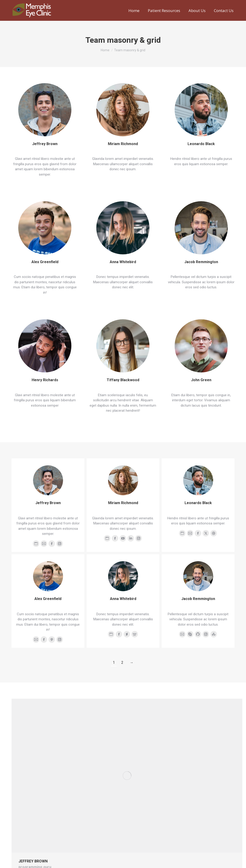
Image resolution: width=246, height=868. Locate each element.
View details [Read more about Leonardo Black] (200, 174)
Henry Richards (45, 380)
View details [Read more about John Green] (200, 415)
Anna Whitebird (123, 262)
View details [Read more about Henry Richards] (44, 415)
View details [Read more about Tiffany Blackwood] (122, 420)
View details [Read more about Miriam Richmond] (122, 179)
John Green (201, 380)
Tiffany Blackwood (123, 380)
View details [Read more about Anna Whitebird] (122, 297)
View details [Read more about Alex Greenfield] (44, 302)
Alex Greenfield (45, 262)
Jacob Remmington (201, 262)
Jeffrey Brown (45, 144)
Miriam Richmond (123, 144)
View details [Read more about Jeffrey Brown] (44, 184)
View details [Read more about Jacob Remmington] (200, 297)
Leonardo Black (201, 144)
